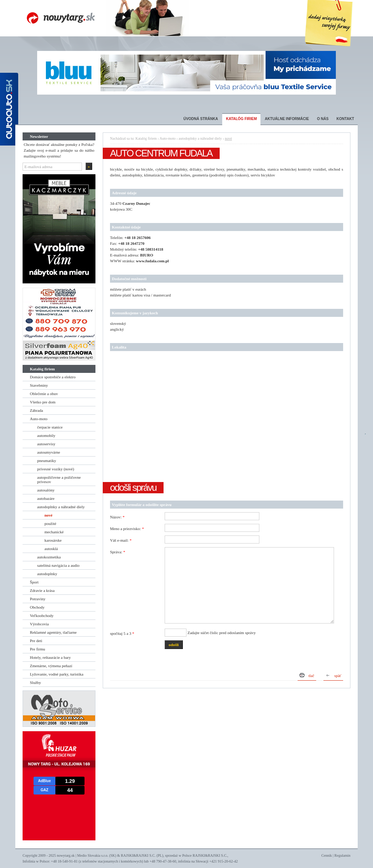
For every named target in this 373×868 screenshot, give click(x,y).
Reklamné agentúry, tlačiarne (53, 632)
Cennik (327, 855)
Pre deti (36, 641)
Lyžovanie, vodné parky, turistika (57, 674)
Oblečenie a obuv (44, 394)
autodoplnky (47, 574)
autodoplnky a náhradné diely (61, 507)
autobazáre (46, 498)
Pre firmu (38, 649)
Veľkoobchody (42, 616)
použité (50, 523)
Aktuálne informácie (287, 119)
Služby (36, 682)
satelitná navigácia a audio (58, 565)
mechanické (54, 532)
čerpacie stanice (50, 427)
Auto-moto (39, 419)
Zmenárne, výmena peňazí (51, 666)
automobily (46, 435)
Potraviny (38, 599)
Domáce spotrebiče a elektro (53, 377)
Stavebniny (39, 385)
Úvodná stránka (201, 119)
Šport (34, 582)
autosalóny (46, 490)
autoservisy (46, 444)
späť (338, 676)
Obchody (37, 607)
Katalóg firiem (241, 119)
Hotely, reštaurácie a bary (50, 657)
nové (48, 515)
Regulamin (342, 855)
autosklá (51, 549)
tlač (311, 676)
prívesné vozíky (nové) (56, 469)
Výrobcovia (39, 624)
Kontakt (345, 119)
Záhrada (36, 410)
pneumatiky (47, 461)
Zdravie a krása (42, 590)
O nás (323, 119)
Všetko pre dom (43, 402)
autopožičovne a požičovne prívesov (59, 479)
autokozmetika (49, 557)
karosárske (53, 540)
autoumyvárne (49, 452)
